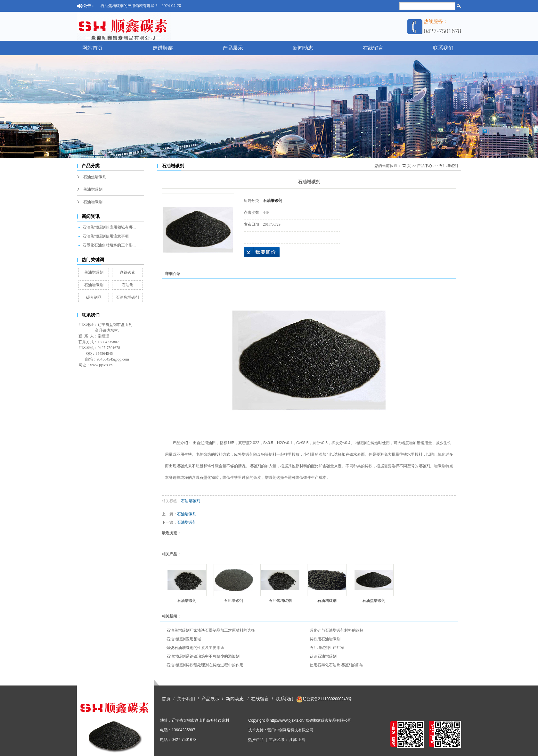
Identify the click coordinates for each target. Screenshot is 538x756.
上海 (302, 740)
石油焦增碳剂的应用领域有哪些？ (129, 6)
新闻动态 (303, 48)
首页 (166, 699)
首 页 (407, 166)
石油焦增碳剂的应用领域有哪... (109, 227)
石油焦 (127, 285)
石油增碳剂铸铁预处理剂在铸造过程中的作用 (205, 665)
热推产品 (256, 740)
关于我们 (186, 699)
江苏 (293, 740)
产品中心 (425, 166)
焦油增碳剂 (93, 189)
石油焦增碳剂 (95, 177)
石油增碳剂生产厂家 (327, 648)
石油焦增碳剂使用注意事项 (106, 236)
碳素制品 (94, 297)
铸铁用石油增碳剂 (325, 639)
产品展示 (233, 48)
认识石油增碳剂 (323, 656)
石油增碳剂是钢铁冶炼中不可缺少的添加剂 (203, 656)
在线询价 (262, 252)
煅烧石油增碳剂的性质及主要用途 (195, 648)
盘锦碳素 (127, 272)
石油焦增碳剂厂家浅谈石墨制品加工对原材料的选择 (211, 630)
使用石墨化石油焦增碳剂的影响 (337, 665)
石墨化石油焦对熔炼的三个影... (109, 245)
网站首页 (93, 48)
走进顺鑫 (163, 48)
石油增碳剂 (93, 202)
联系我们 (443, 48)
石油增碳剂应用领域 (184, 639)
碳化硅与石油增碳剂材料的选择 (337, 630)
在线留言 (373, 48)
